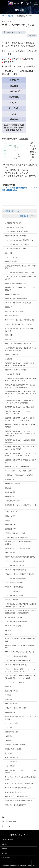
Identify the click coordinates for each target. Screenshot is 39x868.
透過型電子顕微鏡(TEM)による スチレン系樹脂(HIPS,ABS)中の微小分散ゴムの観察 (21, 454)
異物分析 (8, 339)
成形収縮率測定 (10, 553)
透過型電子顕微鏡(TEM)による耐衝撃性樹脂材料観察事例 (20, 441)
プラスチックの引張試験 (13, 626)
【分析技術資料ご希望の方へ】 (14, 223)
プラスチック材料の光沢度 (14, 587)
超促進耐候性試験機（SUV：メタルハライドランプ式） (21, 718)
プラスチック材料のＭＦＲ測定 (15, 708)
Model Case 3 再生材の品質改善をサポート (19, 788)
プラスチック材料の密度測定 (15, 561)
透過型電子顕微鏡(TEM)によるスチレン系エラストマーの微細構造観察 (20, 448)
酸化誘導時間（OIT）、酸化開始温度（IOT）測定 (21, 506)
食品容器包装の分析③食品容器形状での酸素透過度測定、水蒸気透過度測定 (21, 605)
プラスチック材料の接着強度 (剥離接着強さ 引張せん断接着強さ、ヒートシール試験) (20, 677)
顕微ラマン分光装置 (12, 355)
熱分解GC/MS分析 (11, 262)
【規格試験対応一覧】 (11, 732)
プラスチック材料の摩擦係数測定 (16, 656)
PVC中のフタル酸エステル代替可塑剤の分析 (20, 320)
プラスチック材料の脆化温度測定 (16, 665)
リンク (4, 817)
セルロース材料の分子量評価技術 (16, 299)
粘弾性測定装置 (10, 492)
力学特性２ (9, 740)
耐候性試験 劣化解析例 (13, 484)
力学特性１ (9, 736)
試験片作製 (9, 753)
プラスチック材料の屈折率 (14, 595)
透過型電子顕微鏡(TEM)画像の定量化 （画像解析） (21, 461)
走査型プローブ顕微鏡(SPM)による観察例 (19, 475)
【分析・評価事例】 (10, 766)
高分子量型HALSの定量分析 (15, 311)
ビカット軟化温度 (11, 512)
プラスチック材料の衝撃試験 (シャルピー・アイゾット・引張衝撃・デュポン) (20, 670)
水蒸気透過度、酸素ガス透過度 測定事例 (19, 801)
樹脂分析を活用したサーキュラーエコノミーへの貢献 (21, 771)
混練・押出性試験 (11, 704)
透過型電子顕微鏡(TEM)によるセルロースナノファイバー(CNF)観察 (20, 412)
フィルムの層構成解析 (13, 374)
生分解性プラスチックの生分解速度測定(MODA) (18, 543)
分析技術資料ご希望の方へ (14, 227)
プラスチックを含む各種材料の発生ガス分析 (20, 272)
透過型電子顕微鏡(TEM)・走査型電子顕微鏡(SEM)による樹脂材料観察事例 (20, 364)
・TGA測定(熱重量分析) (16, 188)
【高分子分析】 (9, 253)
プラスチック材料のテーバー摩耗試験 (18, 661)
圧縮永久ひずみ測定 (12, 691)
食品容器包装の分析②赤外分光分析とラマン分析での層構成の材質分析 (21, 349)
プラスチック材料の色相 (13, 591)
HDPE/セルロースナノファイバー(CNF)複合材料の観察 (20, 426)
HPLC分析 (9, 307)
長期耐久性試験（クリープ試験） (16, 533)
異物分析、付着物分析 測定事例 (16, 805)
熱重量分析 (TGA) (12, 211)
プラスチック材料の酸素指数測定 (16, 622)
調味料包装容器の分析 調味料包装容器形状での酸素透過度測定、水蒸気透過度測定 (21, 612)
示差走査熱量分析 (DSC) (13, 501)
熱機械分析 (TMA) (27, 216)
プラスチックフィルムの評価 (15, 682)
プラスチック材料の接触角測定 (15, 570)
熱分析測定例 (10, 497)
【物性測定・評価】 (10, 479)
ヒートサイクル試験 (12, 723)
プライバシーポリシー (9, 822)
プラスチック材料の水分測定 (15, 565)
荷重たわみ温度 (10, 516)
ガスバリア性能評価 (12, 600)
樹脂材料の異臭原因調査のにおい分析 (18, 283)
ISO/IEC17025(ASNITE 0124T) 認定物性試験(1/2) (20, 640)
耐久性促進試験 (10, 712)
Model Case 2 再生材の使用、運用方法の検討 (20, 784)
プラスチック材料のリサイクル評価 (17, 244)
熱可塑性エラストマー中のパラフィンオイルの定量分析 (21, 289)
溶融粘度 (8, 488)
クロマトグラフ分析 (12, 257)
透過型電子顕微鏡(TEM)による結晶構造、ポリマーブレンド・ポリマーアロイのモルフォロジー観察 (21, 394)
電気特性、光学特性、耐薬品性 (15, 745)
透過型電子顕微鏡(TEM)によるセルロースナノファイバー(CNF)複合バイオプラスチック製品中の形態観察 (20, 434)
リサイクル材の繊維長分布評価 (15, 249)
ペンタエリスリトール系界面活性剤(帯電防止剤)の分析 (20, 330)
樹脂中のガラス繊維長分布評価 (15, 370)
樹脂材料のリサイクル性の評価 (15, 236)
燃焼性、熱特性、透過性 (13, 749)
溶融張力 (8, 520)
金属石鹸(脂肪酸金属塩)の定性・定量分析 (19, 324)
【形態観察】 (8, 359)
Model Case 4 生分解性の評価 (15, 792)
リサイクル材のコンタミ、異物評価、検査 (19, 240)
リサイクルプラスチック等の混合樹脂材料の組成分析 (21, 278)
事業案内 (4, 844)
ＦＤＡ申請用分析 (11, 762)
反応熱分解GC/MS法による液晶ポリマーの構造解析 (21, 267)
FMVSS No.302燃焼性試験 (14, 617)
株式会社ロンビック (20, 835)
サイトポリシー (7, 826)
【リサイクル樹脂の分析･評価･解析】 (16, 232)
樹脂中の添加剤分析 (12, 316)
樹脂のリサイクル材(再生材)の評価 (17, 796)
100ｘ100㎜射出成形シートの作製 (16, 537)
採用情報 (4, 853)
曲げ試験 (8, 630)
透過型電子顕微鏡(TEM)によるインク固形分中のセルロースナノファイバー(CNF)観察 (20, 419)
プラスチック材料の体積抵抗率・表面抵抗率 (20, 574)
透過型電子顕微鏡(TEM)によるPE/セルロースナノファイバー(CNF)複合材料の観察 (21, 402)
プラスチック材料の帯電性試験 (15, 578)
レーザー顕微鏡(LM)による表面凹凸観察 (18, 471)
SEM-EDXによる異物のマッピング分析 (18, 344)
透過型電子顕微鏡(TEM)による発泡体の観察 (20, 407)
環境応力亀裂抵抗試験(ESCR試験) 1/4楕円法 (20, 557)
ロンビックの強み (7, 840)
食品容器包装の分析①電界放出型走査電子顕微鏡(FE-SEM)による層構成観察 (21, 379)
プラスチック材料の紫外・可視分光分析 (18, 303)
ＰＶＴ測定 (9, 727)
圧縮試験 (8, 687)
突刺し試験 (9, 699)
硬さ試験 (8, 634)
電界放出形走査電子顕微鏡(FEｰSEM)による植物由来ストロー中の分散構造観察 (20, 386)
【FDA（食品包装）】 (11, 757)
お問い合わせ (6, 858)
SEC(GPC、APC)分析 (13, 294)
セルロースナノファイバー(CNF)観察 (17, 467)
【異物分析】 (8, 335)
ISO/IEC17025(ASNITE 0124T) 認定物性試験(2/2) (20, 646)
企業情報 (4, 849)
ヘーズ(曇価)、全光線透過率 (15, 583)
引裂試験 (8, 695)
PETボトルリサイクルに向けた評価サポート (20, 652)
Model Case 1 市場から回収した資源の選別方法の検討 (21, 778)
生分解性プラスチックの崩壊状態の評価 (18, 548)
